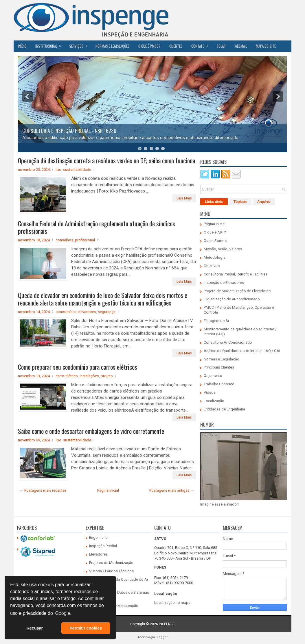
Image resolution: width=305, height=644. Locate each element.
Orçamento (213, 376)
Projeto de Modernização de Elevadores (237, 291)
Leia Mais (184, 198)
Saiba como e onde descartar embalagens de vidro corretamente (91, 431)
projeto (107, 376)
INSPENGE (167, 624)
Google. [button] (63, 613)
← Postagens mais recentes (43, 490)
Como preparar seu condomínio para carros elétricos (78, 367)
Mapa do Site (266, 46)
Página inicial (108, 490)
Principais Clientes (219, 367)
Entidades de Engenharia (224, 409)
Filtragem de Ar (216, 321)
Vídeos (210, 392)
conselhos (64, 240)
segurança (107, 312)
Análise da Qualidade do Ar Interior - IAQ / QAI (242, 351)
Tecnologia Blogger (153, 637)
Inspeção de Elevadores (224, 283)
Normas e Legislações (113, 46)
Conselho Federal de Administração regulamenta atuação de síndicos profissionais (97, 227)
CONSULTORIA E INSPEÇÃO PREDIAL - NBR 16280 (69, 131)
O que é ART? (215, 232)
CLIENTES (176, 46)
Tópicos (240, 202)
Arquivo (264, 202)
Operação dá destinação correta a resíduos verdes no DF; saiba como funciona (106, 160)
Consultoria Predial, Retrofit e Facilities (236, 274)
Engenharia (98, 537)
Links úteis (214, 202)
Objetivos (212, 266)
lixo (58, 170)
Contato (202, 45)
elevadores (87, 312)
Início (22, 46)
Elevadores (98, 554)
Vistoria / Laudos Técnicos (111, 571)
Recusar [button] (35, 628)
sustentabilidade (77, 170)
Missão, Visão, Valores (223, 249)
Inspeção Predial (103, 546)
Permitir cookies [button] (86, 628)
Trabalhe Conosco (219, 384)
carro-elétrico (67, 376)
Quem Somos (215, 241)
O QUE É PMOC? (149, 46)
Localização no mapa (172, 603)
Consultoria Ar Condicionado (228, 342)
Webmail (241, 46)
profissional (85, 240)
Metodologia (215, 257)
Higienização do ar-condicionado (232, 299)
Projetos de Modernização (111, 563)
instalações (89, 376)
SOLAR (221, 46)
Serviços (80, 45)
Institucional (50, 45)
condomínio (66, 312)
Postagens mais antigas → (172, 490)
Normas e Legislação (222, 359)
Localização (214, 401)
